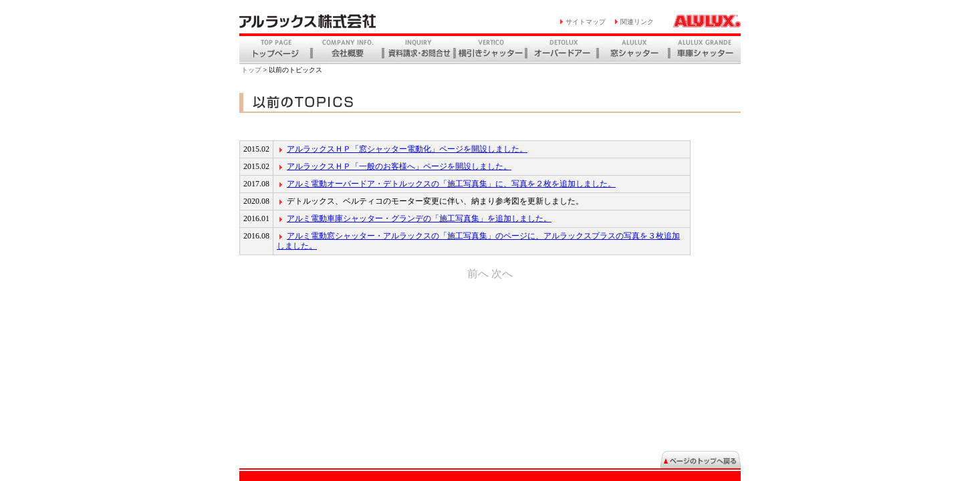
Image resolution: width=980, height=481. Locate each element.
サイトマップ (586, 22)
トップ (251, 70)
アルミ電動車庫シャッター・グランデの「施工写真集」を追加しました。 (419, 218)
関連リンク (637, 22)
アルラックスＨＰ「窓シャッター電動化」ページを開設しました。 (407, 149)
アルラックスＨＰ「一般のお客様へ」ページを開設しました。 (399, 166)
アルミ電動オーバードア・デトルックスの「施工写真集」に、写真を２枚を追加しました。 (451, 184)
